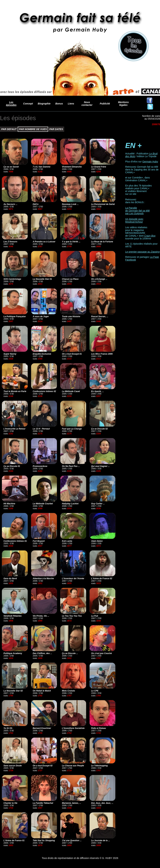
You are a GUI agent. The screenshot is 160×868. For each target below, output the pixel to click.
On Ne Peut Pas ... (71, 466)
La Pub (95, 616)
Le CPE (95, 691)
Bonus (59, 104)
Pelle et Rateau (99, 728)
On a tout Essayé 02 (43, 766)
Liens (71, 104)
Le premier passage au (142, 252)
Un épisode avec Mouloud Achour (134, 220)
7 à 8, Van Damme (42, 167)
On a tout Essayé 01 (72, 354)
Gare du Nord (10, 578)
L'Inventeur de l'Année (73, 578)
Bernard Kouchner (42, 728)
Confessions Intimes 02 (44, 391)
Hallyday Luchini (70, 504)
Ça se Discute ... (70, 653)
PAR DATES (56, 129)
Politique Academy (13, 653)
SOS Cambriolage (12, 279)
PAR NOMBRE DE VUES (33, 129)
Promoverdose (40, 466)
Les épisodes (11, 104)
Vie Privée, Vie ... (41, 616)
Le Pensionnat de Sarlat (103, 204)
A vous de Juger (41, 316)
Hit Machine (9, 504)
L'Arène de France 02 (102, 578)
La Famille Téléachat (43, 803)
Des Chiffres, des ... (42, 653)
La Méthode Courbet (43, 504)
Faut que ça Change (72, 429)
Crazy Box (150, 236)
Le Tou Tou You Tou (72, 616)
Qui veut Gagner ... (100, 466)
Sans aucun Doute (13, 766)
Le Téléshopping (99, 766)
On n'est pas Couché (101, 653)
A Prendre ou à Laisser (44, 242)
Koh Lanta (67, 541)
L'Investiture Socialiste (73, 728)
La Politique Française (15, 316)
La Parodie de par (137, 211)
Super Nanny (10, 354)
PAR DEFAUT (9, 129)
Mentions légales (123, 104)
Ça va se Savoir (11, 167)
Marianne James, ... (71, 803)
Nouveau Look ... (70, 204)
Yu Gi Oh (8, 728)
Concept (28, 104)
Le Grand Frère (99, 167)
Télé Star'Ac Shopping (44, 840)
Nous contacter (87, 104)
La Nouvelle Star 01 (42, 279)
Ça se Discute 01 (12, 466)
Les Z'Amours (10, 242)
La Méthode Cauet (71, 391)
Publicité (105, 104)
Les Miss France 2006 (102, 354)
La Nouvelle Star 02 (13, 691)
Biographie (44, 104)
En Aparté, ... (97, 391)
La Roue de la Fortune (102, 242)
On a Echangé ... (99, 279)
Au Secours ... (10, 204)
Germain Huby (150, 162)
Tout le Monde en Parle (15, 391)
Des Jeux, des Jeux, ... (102, 803)
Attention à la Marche (43, 578)
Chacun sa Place (70, 279)
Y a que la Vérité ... (71, 242)
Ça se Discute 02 (99, 429)
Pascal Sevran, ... (100, 316)
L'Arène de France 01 (14, 840)
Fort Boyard (39, 541)
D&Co (36, 204)
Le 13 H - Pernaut (41, 429)
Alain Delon (97, 541)
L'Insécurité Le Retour (14, 429)
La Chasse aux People (73, 766)
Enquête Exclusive (42, 354)
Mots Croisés (68, 691)
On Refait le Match (42, 691)
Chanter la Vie (10, 803)
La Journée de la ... (101, 840)
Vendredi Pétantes (13, 616)
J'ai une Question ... (72, 840)
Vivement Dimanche (72, 167)
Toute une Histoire (71, 316)
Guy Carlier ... (98, 504)
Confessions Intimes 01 (15, 541)
